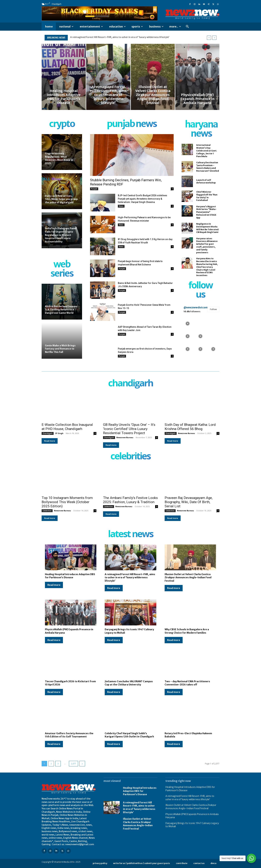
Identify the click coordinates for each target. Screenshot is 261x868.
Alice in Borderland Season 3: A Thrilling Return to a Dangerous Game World (61, 310)
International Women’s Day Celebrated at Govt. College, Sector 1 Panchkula (207, 151)
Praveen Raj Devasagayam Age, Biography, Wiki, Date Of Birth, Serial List (189, 502)
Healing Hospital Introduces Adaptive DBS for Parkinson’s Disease (107, 37)
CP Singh (59, 433)
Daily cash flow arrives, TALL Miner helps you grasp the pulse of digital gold (61, 199)
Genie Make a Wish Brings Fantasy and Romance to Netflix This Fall (60, 349)
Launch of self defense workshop (206, 181)
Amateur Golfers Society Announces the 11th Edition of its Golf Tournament (69, 735)
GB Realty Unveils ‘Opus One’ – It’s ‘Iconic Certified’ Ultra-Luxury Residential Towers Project (129, 429)
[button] (187, 27)
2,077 (73, 764)
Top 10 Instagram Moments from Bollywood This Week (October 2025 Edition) (67, 502)
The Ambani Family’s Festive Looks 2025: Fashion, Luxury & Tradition (130, 500)
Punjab (94, 189)
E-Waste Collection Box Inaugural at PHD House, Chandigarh (67, 427)
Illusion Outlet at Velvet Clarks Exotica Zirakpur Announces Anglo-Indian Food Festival (188, 578)
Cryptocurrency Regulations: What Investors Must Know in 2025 (59, 158)
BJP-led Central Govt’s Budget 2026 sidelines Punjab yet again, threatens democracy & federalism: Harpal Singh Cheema (142, 199)
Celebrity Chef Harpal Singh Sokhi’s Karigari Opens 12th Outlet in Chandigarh (129, 735)
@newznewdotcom (196, 307)
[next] (214, 38)
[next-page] (82, 764)
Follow (213, 309)
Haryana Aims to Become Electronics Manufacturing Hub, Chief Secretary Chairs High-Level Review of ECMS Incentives (207, 267)
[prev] (209, 38)
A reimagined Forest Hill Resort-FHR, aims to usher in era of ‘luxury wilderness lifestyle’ (130, 578)
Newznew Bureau (125, 437)
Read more (50, 441)
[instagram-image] (188, 323)
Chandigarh (48, 433)
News (121, 206)
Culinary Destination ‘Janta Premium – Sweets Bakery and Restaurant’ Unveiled (208, 167)
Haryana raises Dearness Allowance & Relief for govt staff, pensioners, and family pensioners (207, 245)
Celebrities (47, 511)
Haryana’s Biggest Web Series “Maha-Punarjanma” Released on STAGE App (206, 212)
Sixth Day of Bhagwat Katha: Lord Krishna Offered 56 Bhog (190, 427)
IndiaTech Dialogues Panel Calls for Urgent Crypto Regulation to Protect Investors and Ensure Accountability (61, 235)
